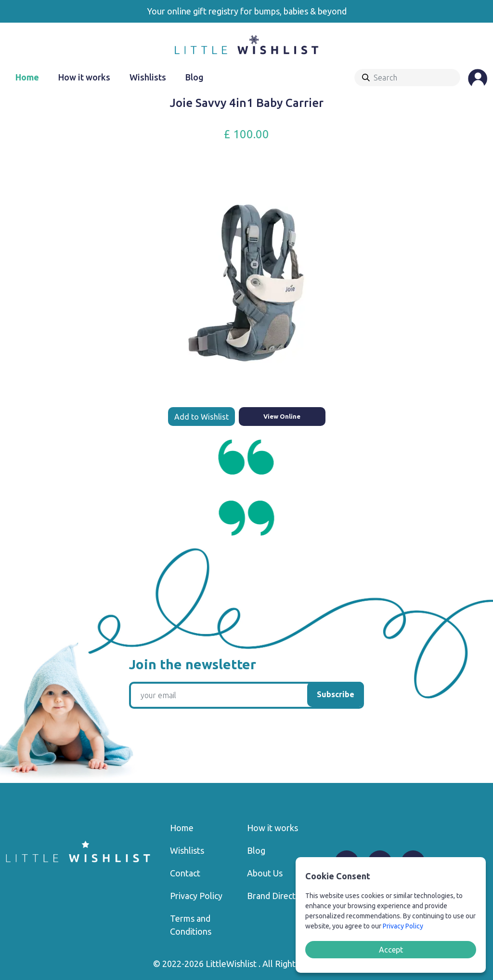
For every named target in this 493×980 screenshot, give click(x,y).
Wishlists (148, 77)
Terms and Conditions (191, 925)
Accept (391, 950)
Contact (185, 873)
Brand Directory (278, 896)
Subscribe (336, 694)
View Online (282, 416)
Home (27, 77)
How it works (84, 77)
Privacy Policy (196, 896)
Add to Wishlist (201, 417)
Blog (195, 77)
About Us (265, 873)
